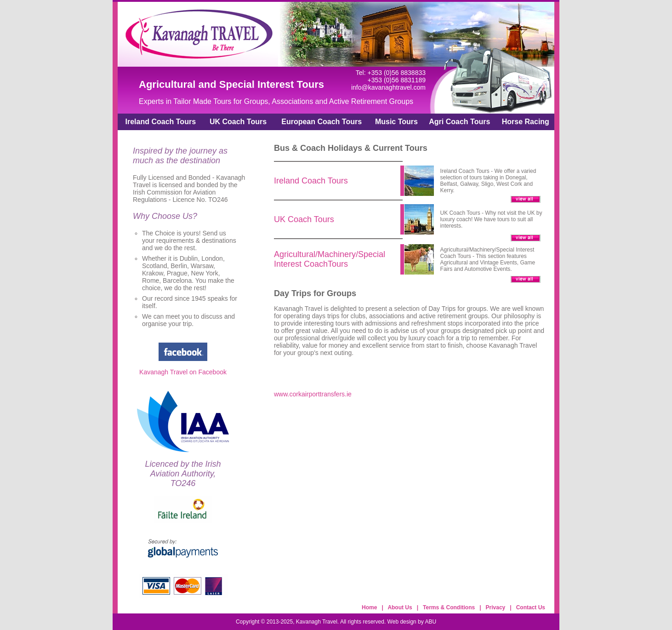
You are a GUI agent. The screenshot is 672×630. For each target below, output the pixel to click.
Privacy (496, 607)
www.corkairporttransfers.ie (313, 394)
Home (369, 607)
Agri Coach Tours (459, 122)
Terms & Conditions (449, 607)
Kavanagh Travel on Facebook (183, 372)
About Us (400, 607)
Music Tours (396, 122)
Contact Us (531, 607)
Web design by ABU (412, 622)
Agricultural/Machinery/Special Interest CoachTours (330, 259)
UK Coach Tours (238, 122)
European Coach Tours (322, 122)
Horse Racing (526, 122)
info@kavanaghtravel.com (388, 87)
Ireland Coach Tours (161, 122)
